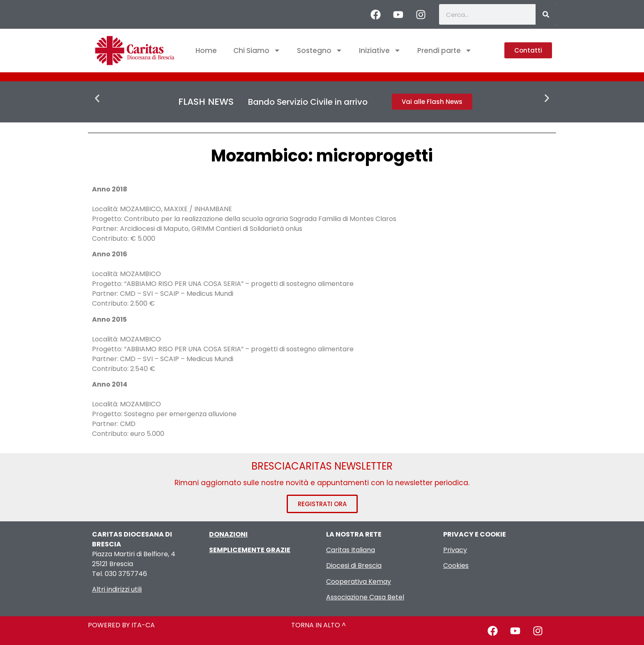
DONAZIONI (228, 534)
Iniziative (380, 50)
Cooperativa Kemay (359, 582)
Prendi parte (445, 50)
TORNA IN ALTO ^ (319, 625)
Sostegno (320, 50)
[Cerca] (546, 14)
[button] (97, 98)
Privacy (455, 550)
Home (206, 51)
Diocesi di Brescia (354, 566)
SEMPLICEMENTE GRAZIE (250, 550)
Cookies (456, 566)
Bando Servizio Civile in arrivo (308, 102)
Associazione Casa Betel (365, 597)
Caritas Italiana (351, 550)
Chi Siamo (257, 50)
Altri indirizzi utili (117, 589)
